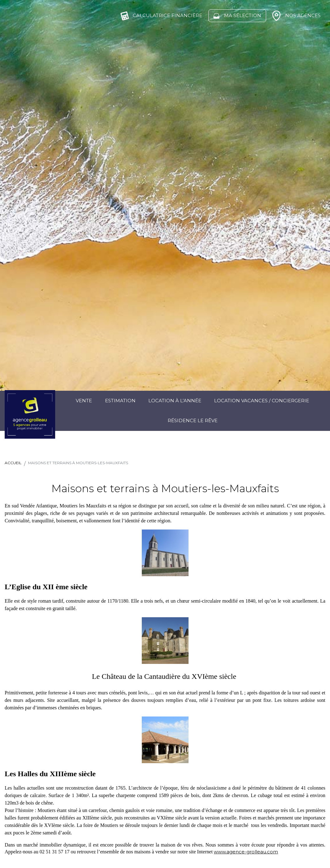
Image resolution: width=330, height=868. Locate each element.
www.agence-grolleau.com (246, 852)
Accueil (13, 463)
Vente (84, 401)
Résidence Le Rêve (193, 420)
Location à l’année (175, 401)
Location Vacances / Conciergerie (262, 401)
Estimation (120, 401)
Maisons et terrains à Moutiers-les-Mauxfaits (78, 463)
